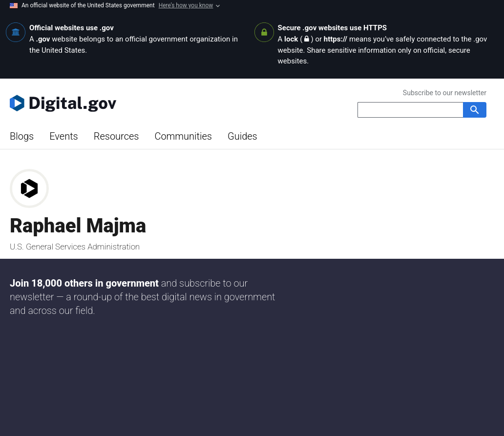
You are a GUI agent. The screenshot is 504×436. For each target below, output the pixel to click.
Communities (183, 136)
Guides (242, 136)
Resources (116, 136)
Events (64, 136)
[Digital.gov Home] (131, 103)
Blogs (22, 136)
